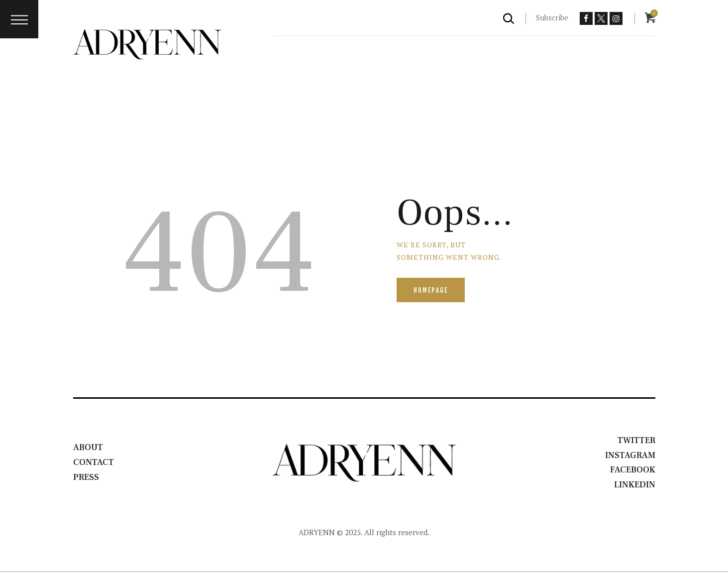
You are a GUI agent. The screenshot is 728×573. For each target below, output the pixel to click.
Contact (94, 463)
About (88, 448)
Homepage (431, 290)
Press (86, 478)
